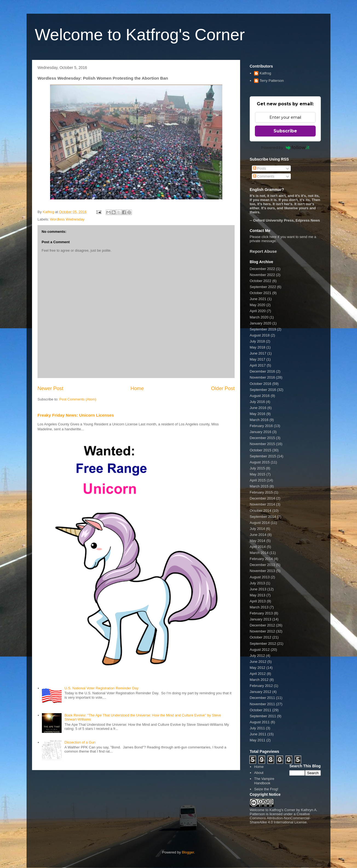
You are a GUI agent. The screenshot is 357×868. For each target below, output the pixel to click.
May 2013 (257, 595)
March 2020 (259, 317)
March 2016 (259, 420)
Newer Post (50, 388)
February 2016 (261, 426)
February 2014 (261, 559)
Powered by (285, 147)
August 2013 (260, 577)
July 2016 (257, 402)
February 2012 (261, 686)
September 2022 (263, 287)
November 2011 (262, 704)
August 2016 (260, 396)
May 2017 (257, 359)
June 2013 (258, 589)
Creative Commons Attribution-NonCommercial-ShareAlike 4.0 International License (280, 818)
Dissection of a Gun (80, 742)
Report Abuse (263, 251)
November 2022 (262, 275)
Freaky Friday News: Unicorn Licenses (76, 415)
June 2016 (258, 408)
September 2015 (263, 456)
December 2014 (262, 498)
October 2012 (260, 637)
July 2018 (257, 341)
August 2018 (260, 335)
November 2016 (262, 377)
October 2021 (260, 293)
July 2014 (257, 529)
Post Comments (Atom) (78, 399)
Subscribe (285, 131)
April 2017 (258, 365)
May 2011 (257, 740)
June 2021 (258, 299)
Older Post (223, 388)
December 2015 (262, 438)
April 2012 (258, 674)
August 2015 (260, 462)
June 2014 (258, 535)
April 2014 (258, 547)
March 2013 (259, 607)
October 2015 (260, 450)
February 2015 (261, 492)
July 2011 (257, 728)
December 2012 (262, 625)
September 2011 (263, 716)
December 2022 (262, 269)
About (259, 773)
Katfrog (265, 73)
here (273, 237)
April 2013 (258, 601)
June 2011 (258, 734)
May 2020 (257, 305)
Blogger (188, 852)
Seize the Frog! (266, 789)
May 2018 (257, 347)
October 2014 (260, 511)
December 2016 (262, 371)
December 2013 (262, 565)
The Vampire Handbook (264, 781)
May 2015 (257, 474)
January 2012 (260, 692)
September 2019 (263, 329)
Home (137, 388)
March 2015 (259, 486)
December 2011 (262, 698)
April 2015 (258, 480)
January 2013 (260, 619)
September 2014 (263, 517)
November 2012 (262, 631)
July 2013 (257, 583)
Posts (260, 168)
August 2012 (260, 650)
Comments (264, 176)
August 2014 (260, 523)
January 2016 (260, 432)
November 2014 (262, 504)
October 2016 (260, 384)
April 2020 (258, 311)
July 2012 (257, 656)
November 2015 (262, 444)
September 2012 (263, 644)
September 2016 (263, 390)
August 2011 (260, 722)
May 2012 (257, 668)
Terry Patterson (272, 81)
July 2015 (257, 468)
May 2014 (257, 541)
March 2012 (259, 680)
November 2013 (262, 571)
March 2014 (259, 553)
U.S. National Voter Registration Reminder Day (101, 688)
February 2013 (261, 613)
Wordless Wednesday (67, 219)
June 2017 (258, 353)
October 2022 (260, 281)
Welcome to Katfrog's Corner (140, 35)
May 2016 (257, 414)
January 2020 (260, 323)
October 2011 (260, 710)
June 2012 (258, 662)
